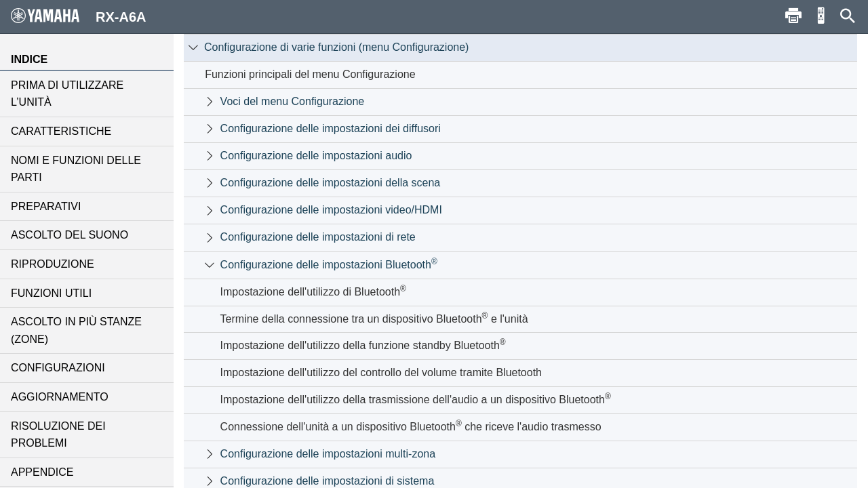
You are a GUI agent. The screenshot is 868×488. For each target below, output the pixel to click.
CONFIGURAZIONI (58, 368)
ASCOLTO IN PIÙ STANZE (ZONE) (76, 330)
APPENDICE (42, 472)
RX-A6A (79, 16)
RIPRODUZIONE (53, 264)
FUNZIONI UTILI (51, 293)
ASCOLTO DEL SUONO (70, 235)
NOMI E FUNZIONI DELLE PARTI (76, 169)
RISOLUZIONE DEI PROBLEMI (58, 435)
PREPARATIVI (46, 206)
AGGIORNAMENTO (60, 397)
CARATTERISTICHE (61, 131)
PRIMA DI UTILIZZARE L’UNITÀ (67, 94)
